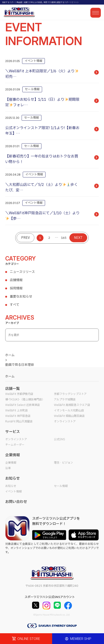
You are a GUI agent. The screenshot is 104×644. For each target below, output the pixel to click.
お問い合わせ (16, 502)
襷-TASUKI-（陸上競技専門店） (25, 399)
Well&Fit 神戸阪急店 (18, 416)
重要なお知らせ (21, 297)
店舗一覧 (13, 389)
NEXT (78, 238)
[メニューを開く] (96, 13)
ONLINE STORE (26, 639)
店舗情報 (16, 280)
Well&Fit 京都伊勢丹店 (19, 394)
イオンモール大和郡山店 (69, 410)
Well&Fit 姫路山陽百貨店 (69, 416)
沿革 (8, 468)
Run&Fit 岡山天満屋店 (19, 421)
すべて (15, 305)
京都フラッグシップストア (70, 394)
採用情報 (16, 288)
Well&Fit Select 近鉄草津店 (23, 405)
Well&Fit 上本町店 (16, 410)
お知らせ (11, 486)
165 (64, 238)
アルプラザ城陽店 (65, 399)
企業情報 (11, 463)
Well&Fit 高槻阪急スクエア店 (72, 405)
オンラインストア (65, 421)
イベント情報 (13, 492)
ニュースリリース (22, 272)
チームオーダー (15, 445)
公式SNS (60, 439)
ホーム (10, 376)
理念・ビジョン (63, 463)
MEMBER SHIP (78, 639)
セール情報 (61, 486)
